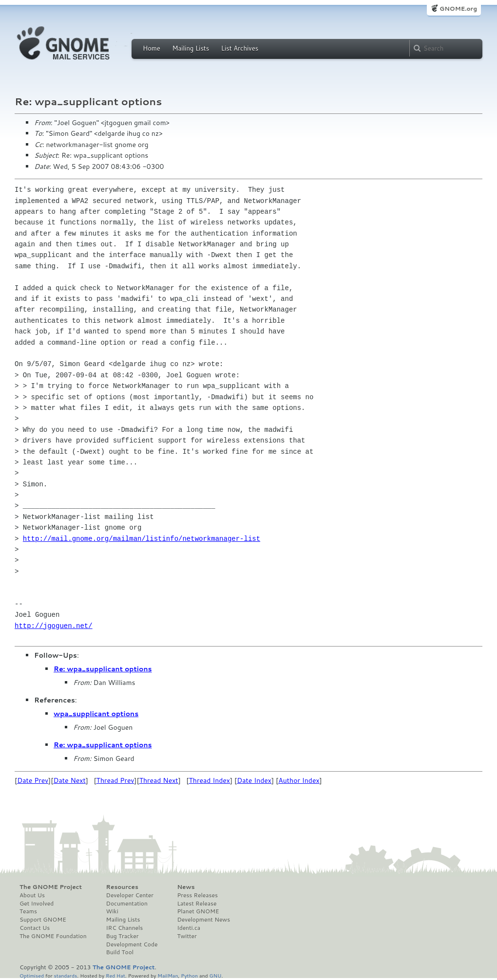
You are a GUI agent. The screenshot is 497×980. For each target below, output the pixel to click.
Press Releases (197, 895)
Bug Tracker (123, 936)
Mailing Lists (191, 48)
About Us (32, 895)
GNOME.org (458, 9)
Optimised (32, 975)
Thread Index (210, 780)
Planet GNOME (198, 911)
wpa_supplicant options (96, 714)
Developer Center (130, 895)
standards (65, 975)
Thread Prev (115, 780)
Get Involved (37, 904)
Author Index (299, 780)
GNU (216, 975)
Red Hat (115, 975)
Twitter (187, 936)
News (186, 887)
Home (152, 48)
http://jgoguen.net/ (54, 626)
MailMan (168, 975)
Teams (28, 911)
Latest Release (197, 904)
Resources (122, 887)
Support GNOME (43, 920)
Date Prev (33, 780)
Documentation (127, 904)
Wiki (112, 911)
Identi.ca (189, 928)
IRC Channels (125, 928)
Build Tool (120, 952)
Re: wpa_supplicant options (103, 669)
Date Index (254, 780)
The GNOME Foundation (53, 936)
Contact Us (35, 928)
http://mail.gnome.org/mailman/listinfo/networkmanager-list (142, 539)
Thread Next (159, 780)
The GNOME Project (51, 887)
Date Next (69, 780)
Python (189, 975)
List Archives (240, 48)
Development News (203, 920)
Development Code (132, 944)
